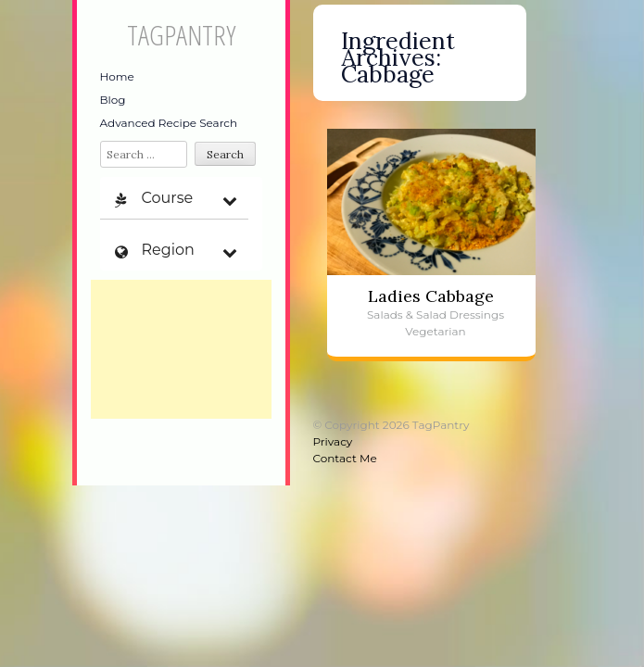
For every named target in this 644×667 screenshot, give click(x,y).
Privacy (333, 441)
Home (117, 76)
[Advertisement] (181, 349)
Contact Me (345, 458)
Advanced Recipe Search (169, 123)
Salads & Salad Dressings (436, 315)
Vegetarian (435, 331)
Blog (113, 100)
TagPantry (181, 35)
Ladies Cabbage (431, 296)
